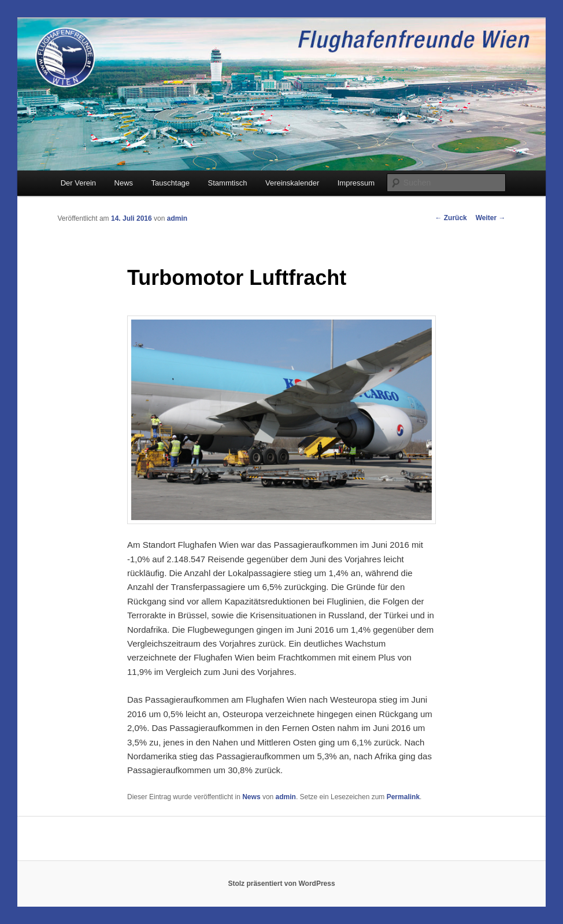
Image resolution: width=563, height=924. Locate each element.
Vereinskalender (292, 183)
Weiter (491, 218)
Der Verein (78, 183)
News (124, 183)
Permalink (403, 797)
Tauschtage (171, 183)
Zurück (451, 218)
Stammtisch (228, 183)
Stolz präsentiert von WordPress (281, 884)
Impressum (356, 183)
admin (177, 218)
